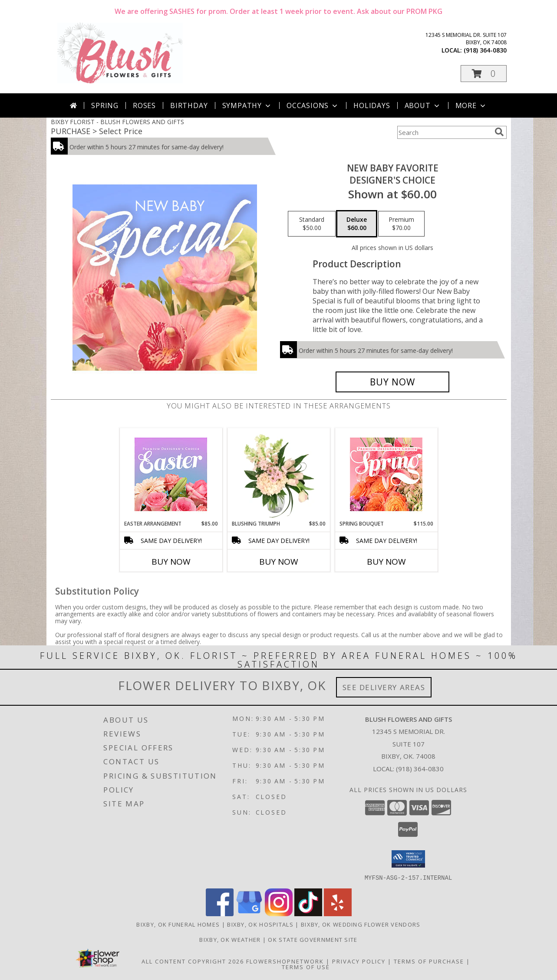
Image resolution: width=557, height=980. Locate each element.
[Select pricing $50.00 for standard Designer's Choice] (312, 224)
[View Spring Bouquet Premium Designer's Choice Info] (386, 474)
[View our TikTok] (308, 913)
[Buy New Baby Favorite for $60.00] (393, 382)
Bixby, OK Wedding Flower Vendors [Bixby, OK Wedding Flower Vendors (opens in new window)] (361, 924)
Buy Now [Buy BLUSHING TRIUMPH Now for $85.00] (279, 562)
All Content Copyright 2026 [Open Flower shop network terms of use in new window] (193, 961)
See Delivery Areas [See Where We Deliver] (384, 687)
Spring (105, 105)
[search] (499, 132)
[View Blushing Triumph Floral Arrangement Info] (278, 474)
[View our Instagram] (279, 913)
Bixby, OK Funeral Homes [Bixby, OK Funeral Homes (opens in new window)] (178, 924)
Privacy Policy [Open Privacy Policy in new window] (359, 961)
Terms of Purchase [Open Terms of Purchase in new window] (429, 961)
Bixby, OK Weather (230, 939)
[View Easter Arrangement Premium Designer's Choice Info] (171, 474)
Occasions (313, 105)
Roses (144, 105)
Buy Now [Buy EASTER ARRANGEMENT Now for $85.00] (171, 562)
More (471, 105)
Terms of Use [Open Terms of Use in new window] (306, 967)
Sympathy (247, 105)
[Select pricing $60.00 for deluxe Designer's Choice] (357, 224)
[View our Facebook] (220, 913)
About (423, 105)
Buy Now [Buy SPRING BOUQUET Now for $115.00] (386, 562)
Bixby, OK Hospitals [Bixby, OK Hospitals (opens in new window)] (260, 924)
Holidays (372, 105)
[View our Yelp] (338, 913)
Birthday (189, 105)
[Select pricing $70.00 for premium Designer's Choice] (401, 224)
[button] (484, 74)
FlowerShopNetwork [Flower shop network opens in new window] (285, 961)
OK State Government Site (313, 939)
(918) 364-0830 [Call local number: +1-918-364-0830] (485, 50)
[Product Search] (444, 132)
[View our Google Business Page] (249, 913)
